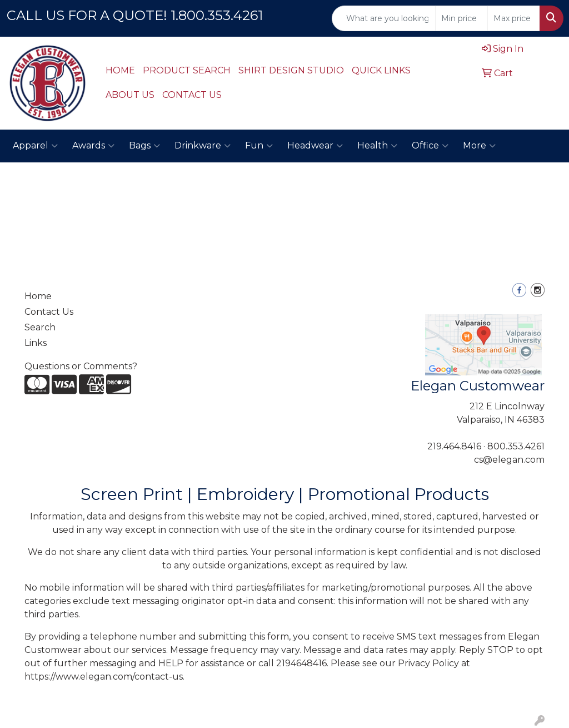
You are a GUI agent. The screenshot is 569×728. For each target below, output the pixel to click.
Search (40, 327)
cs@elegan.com (509, 460)
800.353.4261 (516, 446)
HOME (120, 70)
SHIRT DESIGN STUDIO (291, 70)
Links (36, 343)
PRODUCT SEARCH (187, 70)
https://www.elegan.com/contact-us (104, 677)
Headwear (315, 146)
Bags (144, 146)
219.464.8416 (454, 446)
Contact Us (49, 312)
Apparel (35, 146)
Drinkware (203, 146)
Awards (93, 146)
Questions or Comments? (81, 366)
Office (430, 146)
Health (377, 146)
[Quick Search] (384, 18)
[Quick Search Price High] (514, 18)
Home (38, 296)
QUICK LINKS (381, 70)
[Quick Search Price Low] (461, 18)
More (479, 146)
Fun (259, 146)
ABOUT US (130, 95)
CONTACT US (192, 95)
